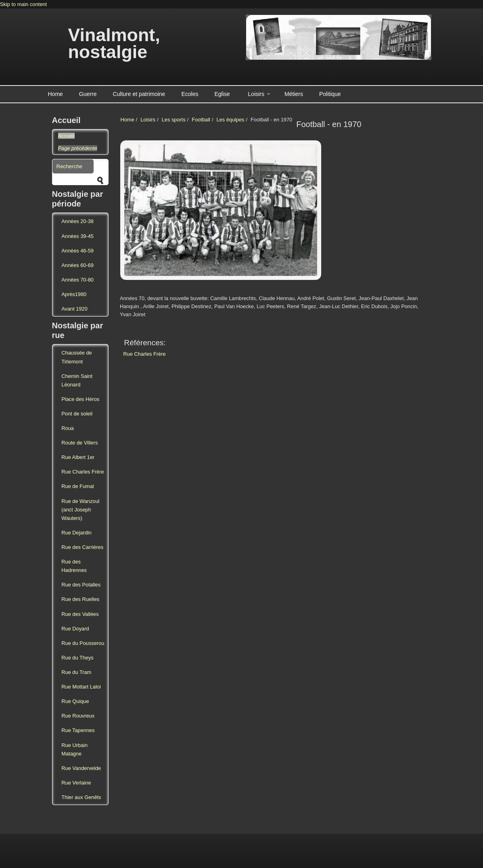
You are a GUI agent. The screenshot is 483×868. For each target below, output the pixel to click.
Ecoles (190, 94)
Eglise (222, 94)
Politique (330, 94)
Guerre (88, 94)
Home (55, 94)
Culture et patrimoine (139, 94)
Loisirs (256, 94)
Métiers (294, 94)
